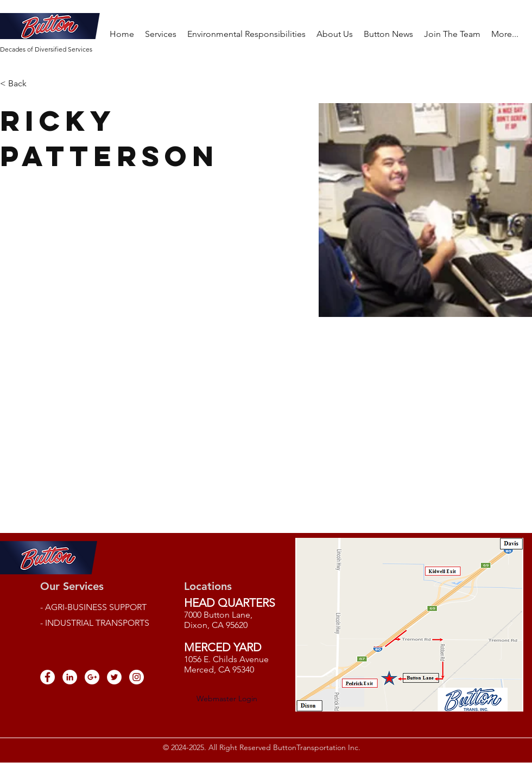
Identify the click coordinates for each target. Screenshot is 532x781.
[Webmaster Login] (227, 699)
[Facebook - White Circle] (47, 677)
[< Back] (21, 84)
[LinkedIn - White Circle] (70, 677)
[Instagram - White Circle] (137, 677)
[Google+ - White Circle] (92, 677)
